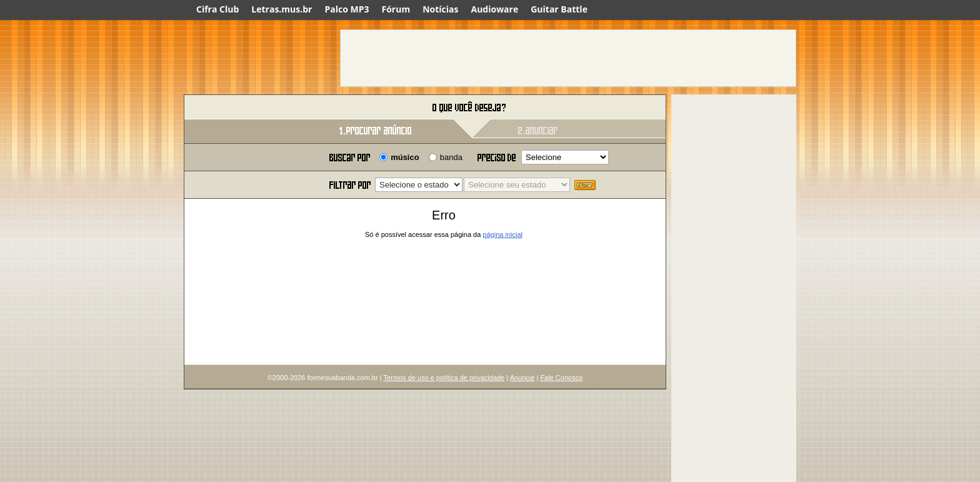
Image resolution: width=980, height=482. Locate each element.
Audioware (494, 9)
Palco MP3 (347, 9)
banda (451, 157)
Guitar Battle (559, 9)
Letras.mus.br (282, 9)
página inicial (502, 234)
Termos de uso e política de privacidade (444, 378)
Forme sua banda (249, 108)
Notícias (440, 9)
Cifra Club (217, 9)
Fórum (396, 9)
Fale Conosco (561, 378)
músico (405, 157)
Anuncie (522, 378)
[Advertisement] (568, 58)
